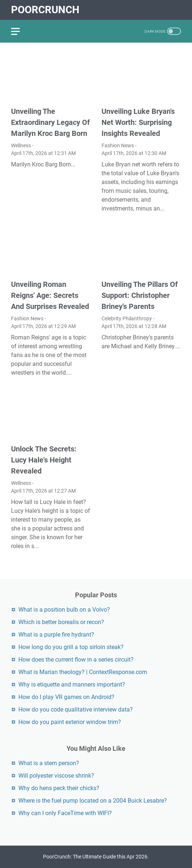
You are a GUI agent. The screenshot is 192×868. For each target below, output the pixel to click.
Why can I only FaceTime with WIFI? (65, 813)
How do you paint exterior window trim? (70, 722)
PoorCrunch (45, 10)
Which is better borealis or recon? (61, 622)
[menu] (20, 31)
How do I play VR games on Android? (66, 697)
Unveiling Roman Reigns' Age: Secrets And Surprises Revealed (50, 295)
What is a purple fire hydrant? (56, 635)
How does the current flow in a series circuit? (76, 660)
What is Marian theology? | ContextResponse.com (83, 672)
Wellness (21, 145)
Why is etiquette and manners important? (72, 685)
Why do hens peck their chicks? (59, 788)
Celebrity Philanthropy (127, 318)
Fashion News (118, 145)
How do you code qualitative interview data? (76, 709)
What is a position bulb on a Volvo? (64, 610)
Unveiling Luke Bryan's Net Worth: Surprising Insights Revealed (138, 122)
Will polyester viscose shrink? (56, 776)
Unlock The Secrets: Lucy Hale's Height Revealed (44, 460)
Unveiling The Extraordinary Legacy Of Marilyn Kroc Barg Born (50, 122)
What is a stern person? (49, 763)
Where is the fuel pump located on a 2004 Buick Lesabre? (93, 801)
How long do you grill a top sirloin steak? (71, 647)
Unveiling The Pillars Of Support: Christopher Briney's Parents (140, 295)
